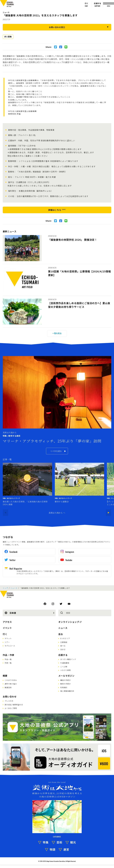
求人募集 (8, 37)
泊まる (63, 649)
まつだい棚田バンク (68, 659)
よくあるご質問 (11, 708)
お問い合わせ (10, 697)
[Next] (109, 513)
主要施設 (64, 642)
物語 (53, 849)
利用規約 (64, 687)
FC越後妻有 (65, 663)
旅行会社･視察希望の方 (14, 705)
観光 (73, 842)
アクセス (7, 622)
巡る (61, 634)
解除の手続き (65, 684)
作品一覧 (8, 659)
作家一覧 (8, 663)
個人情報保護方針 (67, 691)
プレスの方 (9, 701)
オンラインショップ (69, 622)
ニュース (6, 12)
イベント (7, 628)
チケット (8, 638)
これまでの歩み (11, 680)
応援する (63, 655)
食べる (63, 646)
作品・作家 (8, 655)
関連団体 (8, 687)
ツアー (7, 642)
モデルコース (10, 646)
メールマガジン (66, 676)
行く (5, 634)
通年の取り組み (11, 684)
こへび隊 (64, 667)
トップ (5, 588)
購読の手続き (65, 680)
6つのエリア (65, 638)
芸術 (59, 842)
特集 (46, 842)
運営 (66, 849)
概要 (5, 676)
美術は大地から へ (57, 513)
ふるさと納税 (65, 670)
